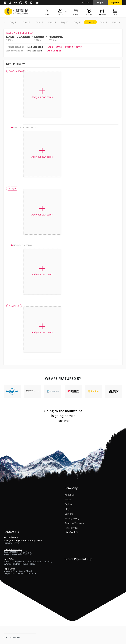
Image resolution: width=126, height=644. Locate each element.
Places (68, 500)
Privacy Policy (72, 518)
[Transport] (102, 12)
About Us (70, 495)
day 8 (105, 22)
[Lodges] (76, 12)
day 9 (116, 22)
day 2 (36, 22)
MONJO (39, 37)
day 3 (47, 22)
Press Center (71, 528)
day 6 (82, 22)
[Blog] (115, 12)
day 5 (70, 22)
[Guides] (89, 12)
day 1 (24, 22)
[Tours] (47, 12)
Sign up (115, 3)
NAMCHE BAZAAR (18, 37)
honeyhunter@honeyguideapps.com (23, 541)
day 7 (93, 22)
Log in (100, 3)
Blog (67, 509)
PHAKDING (56, 37)
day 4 (59, 22)
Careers (69, 514)
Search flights (73, 47)
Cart (86, 3)
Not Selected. (35, 47)
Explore (69, 504)
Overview (11, 22)
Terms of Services (74, 523)
